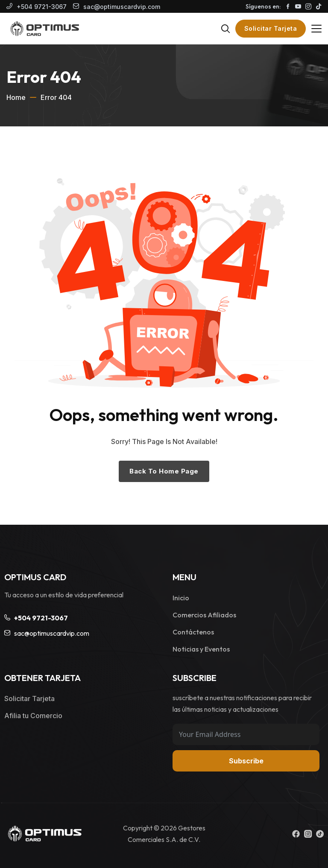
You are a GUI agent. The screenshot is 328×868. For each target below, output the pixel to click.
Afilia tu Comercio (33, 716)
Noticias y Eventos (201, 649)
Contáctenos (193, 632)
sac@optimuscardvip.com (122, 7)
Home (16, 97)
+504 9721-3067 (42, 7)
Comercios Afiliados (204, 615)
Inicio (181, 598)
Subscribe (246, 761)
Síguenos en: (263, 6)
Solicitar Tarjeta (271, 28)
